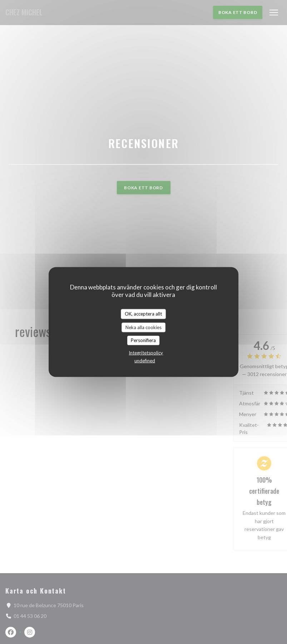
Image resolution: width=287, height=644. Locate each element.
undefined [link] (145, 360)
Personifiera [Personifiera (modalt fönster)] (143, 340)
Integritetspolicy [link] (146, 352)
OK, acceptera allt (143, 314)
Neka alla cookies (143, 327)
